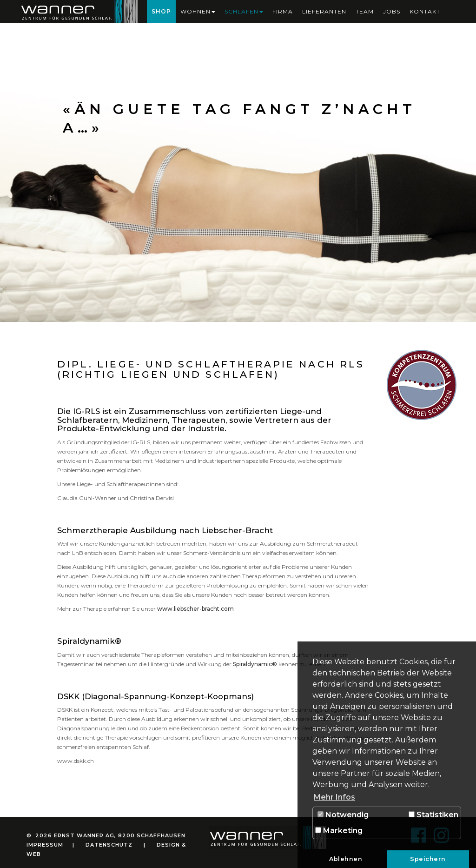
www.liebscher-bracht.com (195, 609)
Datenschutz (109, 845)
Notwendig (343, 815)
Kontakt (425, 11)
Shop (161, 11)
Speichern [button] (428, 859)
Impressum (45, 845)
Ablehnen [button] (346, 859)
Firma (283, 11)
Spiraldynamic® (255, 664)
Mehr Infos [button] (334, 797)
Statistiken (433, 815)
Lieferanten (324, 11)
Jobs (392, 11)
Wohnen (198, 11)
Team (365, 11)
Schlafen (244, 11)
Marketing (339, 831)
